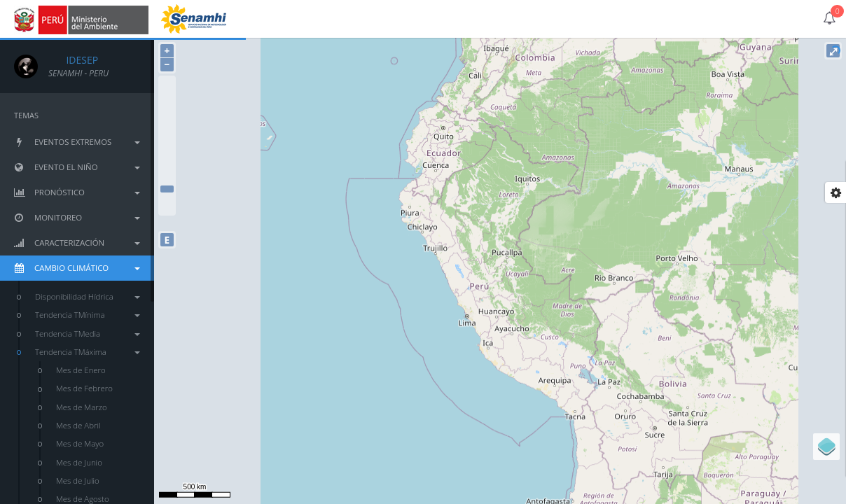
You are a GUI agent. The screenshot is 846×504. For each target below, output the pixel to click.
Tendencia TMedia (88, 334)
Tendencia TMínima (88, 315)
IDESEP (73, 60)
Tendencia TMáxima (88, 352)
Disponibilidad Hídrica (88, 296)
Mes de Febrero (84, 388)
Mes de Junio (79, 462)
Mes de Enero (81, 370)
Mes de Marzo (82, 407)
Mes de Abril (78, 425)
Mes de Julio (78, 481)
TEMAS (26, 115)
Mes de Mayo (80, 443)
